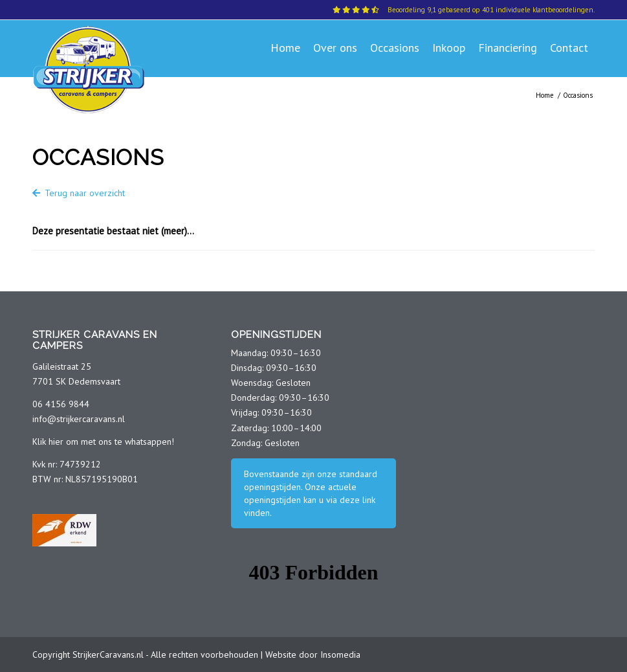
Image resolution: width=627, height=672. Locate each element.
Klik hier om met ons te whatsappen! (103, 442)
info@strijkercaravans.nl (79, 419)
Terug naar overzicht (79, 193)
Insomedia (340, 655)
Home (545, 95)
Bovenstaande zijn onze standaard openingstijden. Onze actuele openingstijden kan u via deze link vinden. (311, 493)
